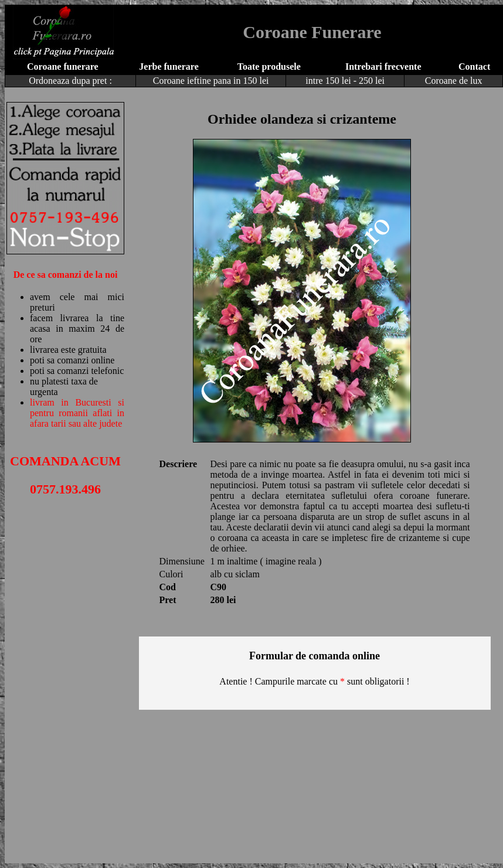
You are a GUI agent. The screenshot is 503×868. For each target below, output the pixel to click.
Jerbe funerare (169, 67)
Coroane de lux (454, 81)
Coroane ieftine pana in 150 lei (211, 81)
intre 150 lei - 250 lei (345, 81)
